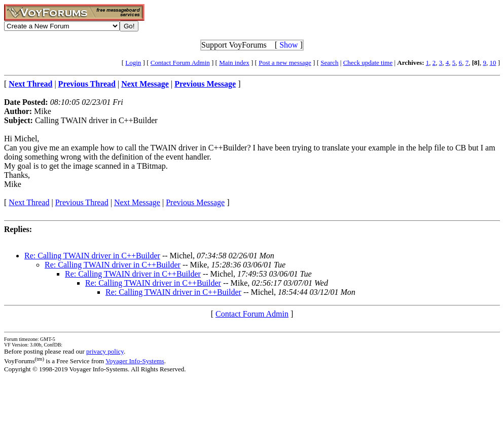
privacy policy (105, 351)
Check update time (368, 63)
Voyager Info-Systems (135, 361)
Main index (234, 63)
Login (133, 63)
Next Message (137, 202)
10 (493, 63)
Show (289, 45)
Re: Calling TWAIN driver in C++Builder (92, 256)
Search (329, 63)
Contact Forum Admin (180, 63)
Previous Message (195, 202)
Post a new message (285, 63)
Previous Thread (82, 202)
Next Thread (29, 202)
